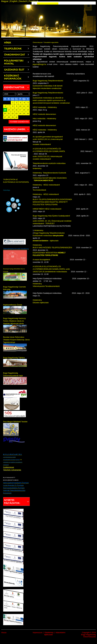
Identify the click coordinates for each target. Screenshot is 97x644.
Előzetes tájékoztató (41, 303)
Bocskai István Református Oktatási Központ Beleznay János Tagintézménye (16, 340)
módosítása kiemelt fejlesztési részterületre (50, 178)
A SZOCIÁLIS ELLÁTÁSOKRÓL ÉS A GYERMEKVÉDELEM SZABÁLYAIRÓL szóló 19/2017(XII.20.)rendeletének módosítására (51, 269)
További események (19, 122)
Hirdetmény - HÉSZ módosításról (46, 194)
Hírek (8, 43)
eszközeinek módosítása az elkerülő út (48, 98)
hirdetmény (37, 168)
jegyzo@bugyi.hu (40, 64)
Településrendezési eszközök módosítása (49, 163)
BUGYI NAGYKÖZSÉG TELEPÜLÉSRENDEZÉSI (52, 248)
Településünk (13, 49)
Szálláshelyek (9, 467)
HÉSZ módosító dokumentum (44, 114)
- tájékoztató (46, 241)
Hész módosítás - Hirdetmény (44, 119)
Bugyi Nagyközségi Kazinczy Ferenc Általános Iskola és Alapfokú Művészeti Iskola (14, 321)
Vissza (4, 633)
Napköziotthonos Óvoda (13, 305)
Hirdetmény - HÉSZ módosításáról (46, 185)
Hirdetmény (39, 230)
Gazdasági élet (14, 70)
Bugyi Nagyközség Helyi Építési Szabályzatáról (52, 216)
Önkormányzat (15, 55)
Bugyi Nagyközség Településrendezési (53, 81)
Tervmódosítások (39, 190)
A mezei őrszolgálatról (42, 260)
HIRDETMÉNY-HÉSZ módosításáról (47, 209)
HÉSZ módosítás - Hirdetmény (45, 107)
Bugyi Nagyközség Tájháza (14, 358)
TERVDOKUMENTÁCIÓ (43, 181)
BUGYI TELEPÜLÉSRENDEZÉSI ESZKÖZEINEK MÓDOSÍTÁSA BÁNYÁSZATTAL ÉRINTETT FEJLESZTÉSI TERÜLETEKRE (52, 202)
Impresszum (38, 633)
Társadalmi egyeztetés (51, 42)
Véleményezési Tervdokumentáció (46, 286)
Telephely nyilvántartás (12, 470)
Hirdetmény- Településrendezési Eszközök (49, 173)
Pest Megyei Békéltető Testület (15, 422)
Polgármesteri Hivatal (14, 62)
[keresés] (48, 4)
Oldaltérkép (49, 633)
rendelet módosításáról (42, 144)
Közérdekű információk (13, 77)
